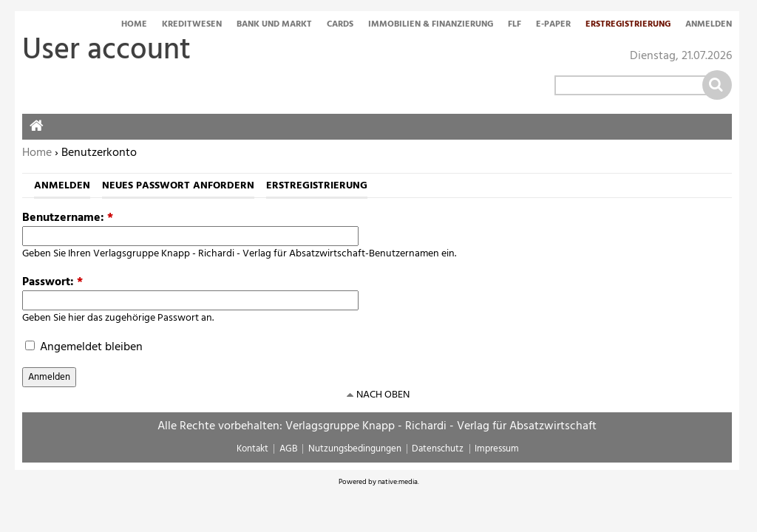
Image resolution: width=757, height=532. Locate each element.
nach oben (383, 395)
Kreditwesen (192, 25)
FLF (515, 25)
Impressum (497, 449)
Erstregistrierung (628, 25)
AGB (288, 449)
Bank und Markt (274, 25)
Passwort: (52, 282)
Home (134, 25)
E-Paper (553, 25)
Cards (340, 25)
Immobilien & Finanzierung (431, 25)
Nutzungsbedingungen (355, 449)
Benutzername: (68, 218)
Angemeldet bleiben (84, 347)
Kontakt (252, 449)
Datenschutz (438, 449)
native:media (398, 482)
